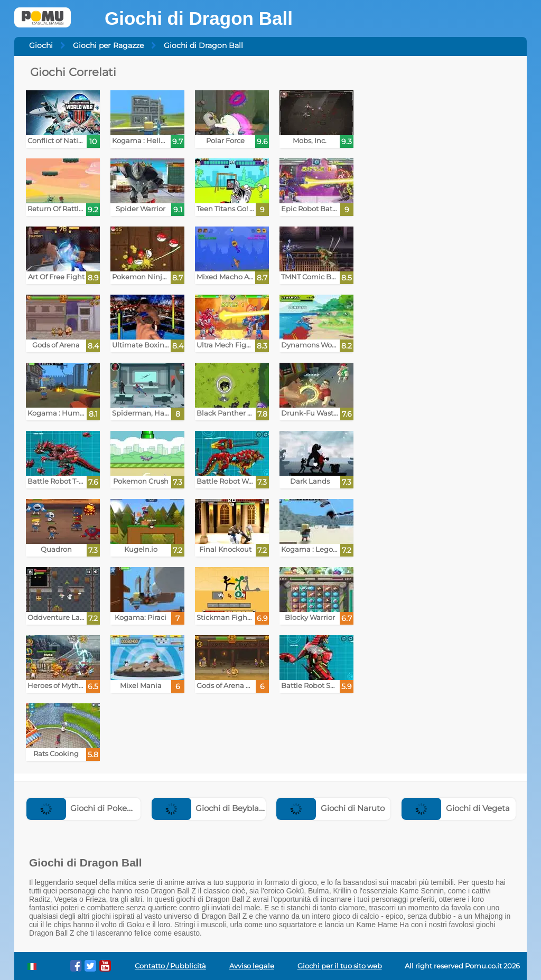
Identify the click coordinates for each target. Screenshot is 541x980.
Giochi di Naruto (330, 808)
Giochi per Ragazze (108, 45)
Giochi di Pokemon (86, 808)
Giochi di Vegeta (456, 808)
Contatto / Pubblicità (170, 966)
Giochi (41, 45)
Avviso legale (252, 966)
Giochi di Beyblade (211, 808)
